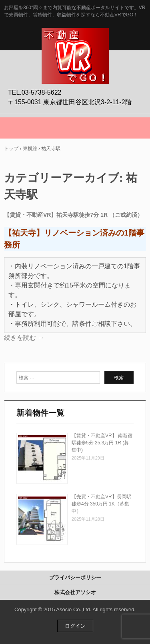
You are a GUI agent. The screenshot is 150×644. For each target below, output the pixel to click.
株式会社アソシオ (75, 592)
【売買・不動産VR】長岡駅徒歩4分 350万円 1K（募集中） (101, 504)
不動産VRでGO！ (75, 36)
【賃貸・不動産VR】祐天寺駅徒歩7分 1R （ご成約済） (73, 215)
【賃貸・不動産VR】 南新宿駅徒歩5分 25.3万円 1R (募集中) (102, 443)
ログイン (75, 626)
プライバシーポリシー (75, 578)
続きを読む (24, 338)
